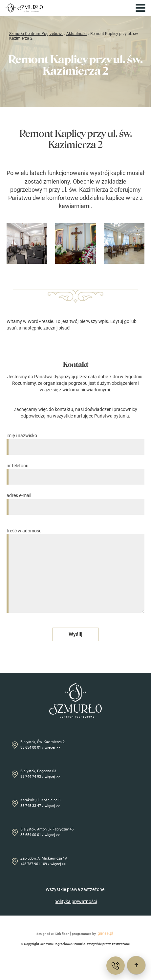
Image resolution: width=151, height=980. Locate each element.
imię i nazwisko (75, 441)
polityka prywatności (76, 901)
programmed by (93, 934)
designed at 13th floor (53, 934)
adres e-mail (75, 501)
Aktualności (77, 34)
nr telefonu (75, 471)
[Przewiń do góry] (136, 965)
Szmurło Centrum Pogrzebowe (36, 34)
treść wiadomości (75, 571)
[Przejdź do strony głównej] (24, 8)
